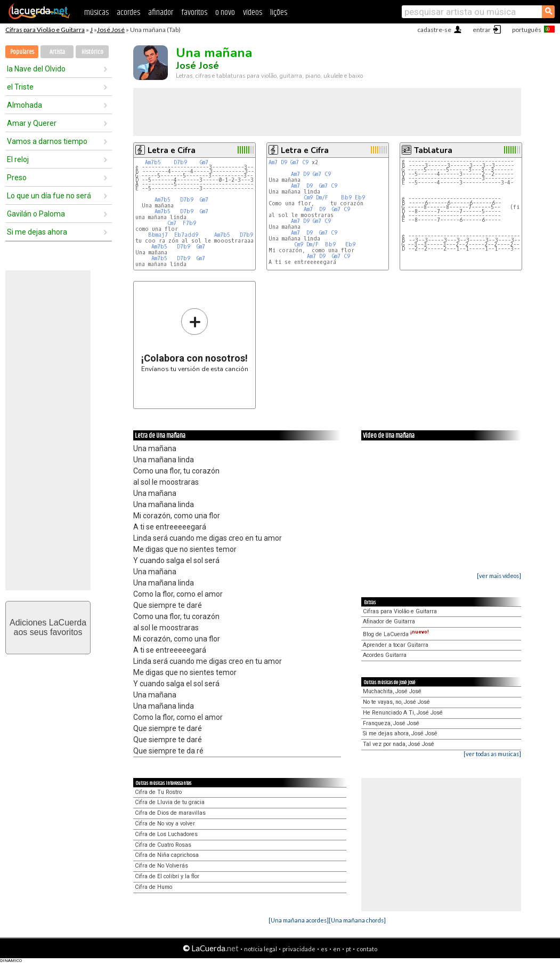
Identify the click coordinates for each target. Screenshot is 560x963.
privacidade (299, 949)
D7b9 (180, 162)
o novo (225, 13)
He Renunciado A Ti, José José (403, 713)
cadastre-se (434, 30)
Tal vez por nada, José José (399, 744)
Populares (22, 52)
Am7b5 (153, 162)
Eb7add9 (186, 235)
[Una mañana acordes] (299, 920)
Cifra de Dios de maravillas (170, 813)
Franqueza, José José (391, 723)
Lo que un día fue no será (49, 196)
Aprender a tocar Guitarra (396, 645)
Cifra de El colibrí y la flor (167, 876)
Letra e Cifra (172, 150)
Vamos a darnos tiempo (47, 141)
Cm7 (172, 223)
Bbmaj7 (158, 235)
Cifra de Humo (153, 887)
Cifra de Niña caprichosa (167, 855)
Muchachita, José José (392, 691)
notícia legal (261, 949)
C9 (305, 162)
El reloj (18, 159)
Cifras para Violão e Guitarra (45, 30)
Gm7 (204, 162)
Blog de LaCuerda (396, 634)
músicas (96, 13)
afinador (161, 13)
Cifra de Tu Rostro (158, 792)
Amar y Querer (32, 123)
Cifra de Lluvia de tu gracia (170, 802)
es (324, 949)
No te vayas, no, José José (396, 702)
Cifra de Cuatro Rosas (163, 845)
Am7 (273, 162)
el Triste (20, 87)
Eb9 (360, 198)
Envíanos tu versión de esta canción (195, 340)
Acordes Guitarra (385, 655)
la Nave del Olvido (36, 69)
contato (367, 949)
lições (279, 13)
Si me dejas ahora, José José (400, 733)
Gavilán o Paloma (36, 214)
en (337, 949)
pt (348, 949)
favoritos (194, 13)
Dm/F (322, 198)
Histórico (92, 52)
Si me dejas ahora (37, 232)
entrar (482, 30)
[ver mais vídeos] (499, 576)
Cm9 (308, 198)
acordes (128, 13)
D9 (284, 162)
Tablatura (433, 150)
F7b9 (189, 223)
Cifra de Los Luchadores (166, 834)
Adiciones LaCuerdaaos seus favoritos (48, 627)
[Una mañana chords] (357, 920)
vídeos (253, 13)
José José (111, 30)
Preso (17, 178)
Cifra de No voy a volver (165, 824)
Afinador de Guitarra (389, 621)
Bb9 (346, 198)
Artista (57, 52)
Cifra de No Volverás (161, 866)
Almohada (25, 105)
